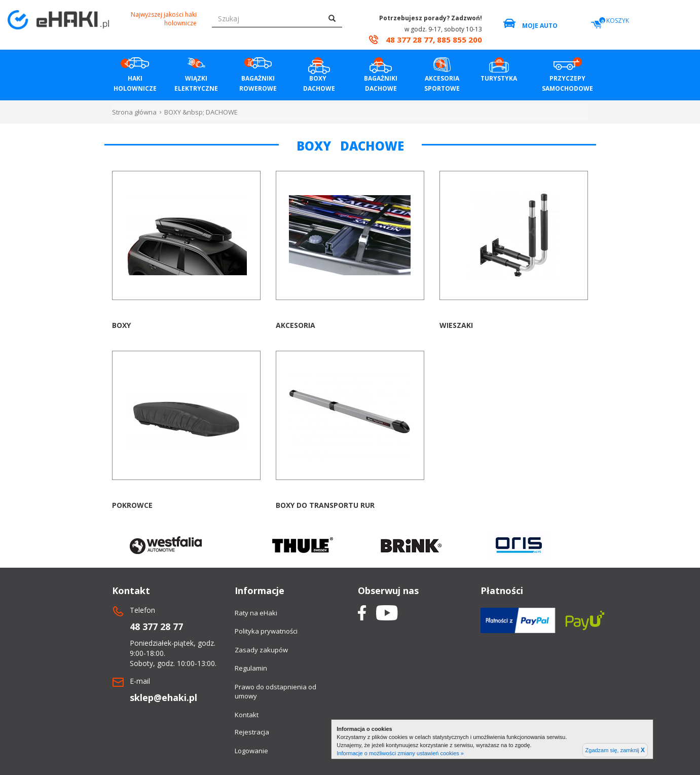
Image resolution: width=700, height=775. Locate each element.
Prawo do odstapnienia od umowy (275, 692)
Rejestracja (252, 732)
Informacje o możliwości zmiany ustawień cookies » (400, 753)
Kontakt (247, 715)
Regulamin (251, 668)
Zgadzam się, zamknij (615, 750)
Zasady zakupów (261, 650)
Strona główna (134, 112)
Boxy (121, 325)
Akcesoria (296, 325)
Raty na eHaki (256, 613)
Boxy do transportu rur (325, 505)
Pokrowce (132, 505)
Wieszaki (456, 325)
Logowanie (251, 751)
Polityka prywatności (266, 631)
